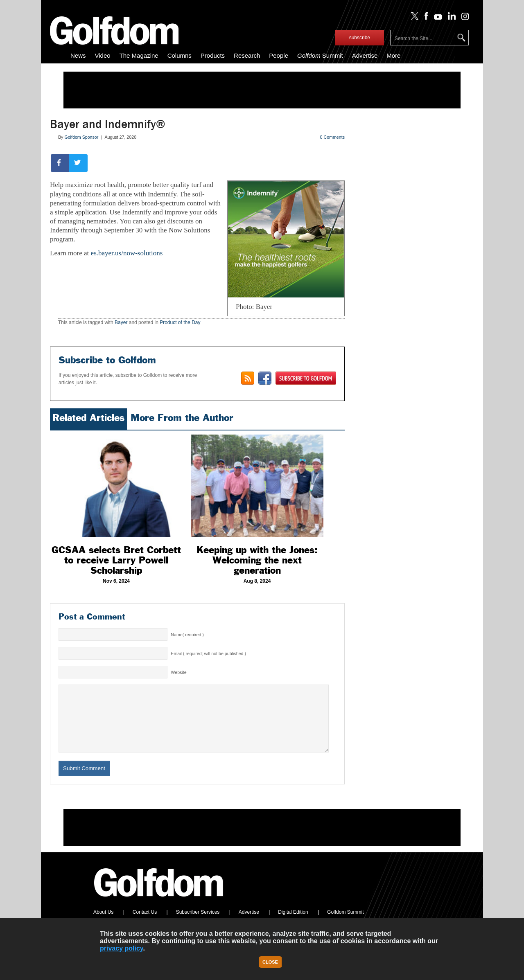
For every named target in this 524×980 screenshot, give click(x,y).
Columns (180, 55)
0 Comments (332, 137)
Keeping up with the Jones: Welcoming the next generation (257, 560)
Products (213, 55)
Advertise (365, 55)
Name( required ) (187, 635)
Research (247, 55)
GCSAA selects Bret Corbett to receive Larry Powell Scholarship (116, 560)
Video (103, 55)
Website (178, 672)
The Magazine (139, 55)
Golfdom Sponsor (81, 137)
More (393, 55)
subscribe (360, 38)
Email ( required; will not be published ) (208, 653)
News (78, 55)
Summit (320, 55)
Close (270, 962)
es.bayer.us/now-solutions (127, 253)
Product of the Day (180, 322)
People (279, 55)
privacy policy (122, 948)
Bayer (121, 322)
